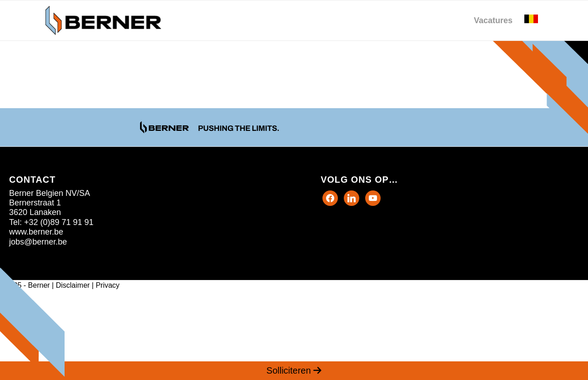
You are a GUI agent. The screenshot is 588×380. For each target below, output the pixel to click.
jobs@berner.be (38, 242)
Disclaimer (73, 285)
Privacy (107, 285)
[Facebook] (330, 197)
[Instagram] (373, 197)
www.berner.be (36, 232)
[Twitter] (352, 197)
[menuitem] (493, 20)
